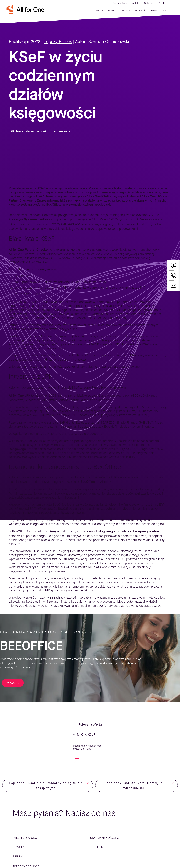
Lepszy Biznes (58, 42)
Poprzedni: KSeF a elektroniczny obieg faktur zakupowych (46, 785)
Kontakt (132, 4)
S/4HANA (146, 422)
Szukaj (148, 4)
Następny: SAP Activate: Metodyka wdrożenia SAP (135, 785)
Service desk (117, 4)
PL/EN (159, 4)
